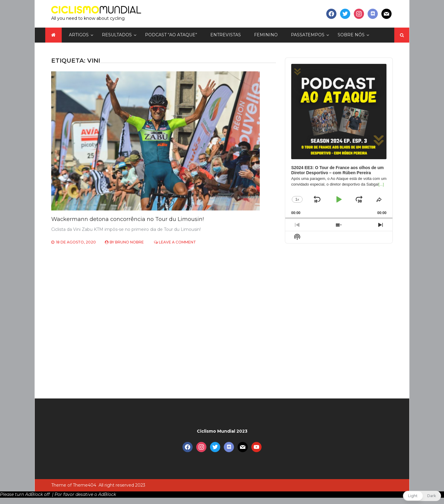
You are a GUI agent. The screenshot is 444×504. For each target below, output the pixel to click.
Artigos (79, 35)
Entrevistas (226, 35)
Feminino (266, 35)
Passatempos (308, 35)
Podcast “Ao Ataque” (171, 35)
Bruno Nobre (129, 242)
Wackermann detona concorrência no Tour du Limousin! (127, 219)
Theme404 (84, 485)
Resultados (117, 35)
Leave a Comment (177, 242)
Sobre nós (351, 35)
